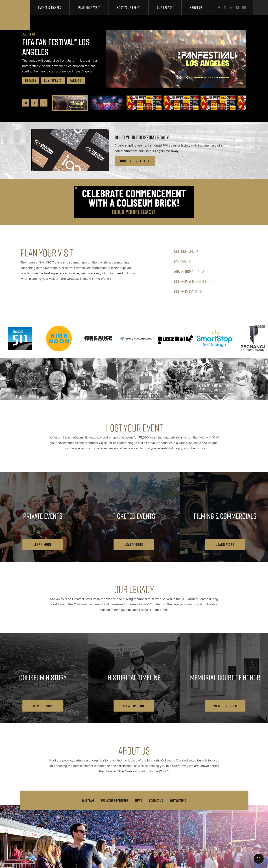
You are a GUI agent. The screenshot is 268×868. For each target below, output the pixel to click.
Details (31, 80)
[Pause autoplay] (26, 103)
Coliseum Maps (186, 291)
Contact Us (156, 801)
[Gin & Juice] (98, 338)
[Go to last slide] (35, 103)
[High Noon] (60, 338)
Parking (76, 80)
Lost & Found (178, 801)
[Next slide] (44, 103)
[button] (70, 103)
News (139, 801)
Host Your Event (128, 8)
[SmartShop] (215, 338)
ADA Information (187, 271)
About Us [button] (196, 8)
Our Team (88, 801)
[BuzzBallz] (176, 338)
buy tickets (53, 80)
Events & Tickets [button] (50, 8)
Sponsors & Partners (115, 801)
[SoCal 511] (21, 338)
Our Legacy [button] (165, 8)
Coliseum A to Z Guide (190, 281)
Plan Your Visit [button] (89, 8)
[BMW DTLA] (137, 338)
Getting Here (184, 251)
